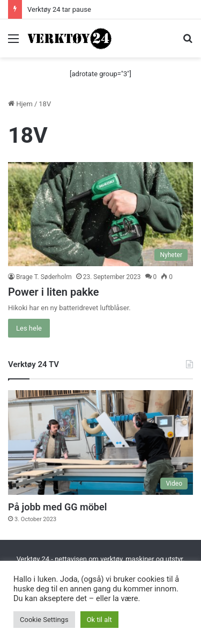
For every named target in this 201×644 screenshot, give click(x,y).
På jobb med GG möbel (57, 507)
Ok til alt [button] (99, 620)
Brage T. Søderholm (44, 277)
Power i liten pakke (54, 292)
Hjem (20, 104)
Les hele (29, 328)
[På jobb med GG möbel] (100, 442)
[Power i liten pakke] (100, 214)
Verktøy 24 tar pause (59, 9)
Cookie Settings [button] (44, 620)
